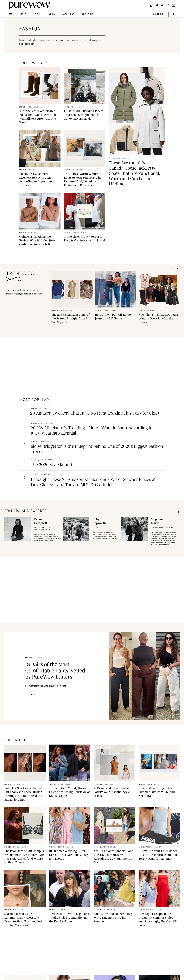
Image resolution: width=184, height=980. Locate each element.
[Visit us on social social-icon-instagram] (168, 5)
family (51, 14)
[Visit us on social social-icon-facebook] (162, 5)
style (23, 14)
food (37, 14)
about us (87, 14)
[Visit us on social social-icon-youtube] (173, 5)
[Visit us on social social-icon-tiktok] (151, 5)
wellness (69, 14)
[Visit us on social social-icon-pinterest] (157, 5)
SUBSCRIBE (158, 14)
